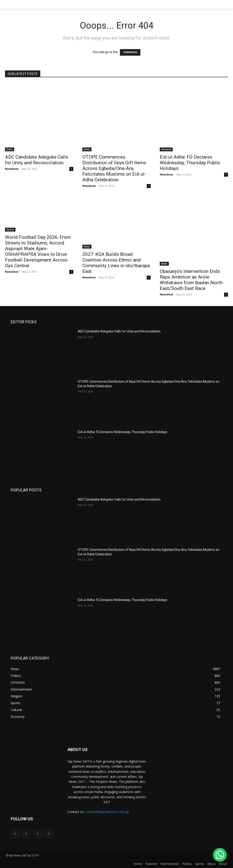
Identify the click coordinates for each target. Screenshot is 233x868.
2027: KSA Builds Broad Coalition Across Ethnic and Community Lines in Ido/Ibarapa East (116, 263)
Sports (10, 229)
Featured (166, 149)
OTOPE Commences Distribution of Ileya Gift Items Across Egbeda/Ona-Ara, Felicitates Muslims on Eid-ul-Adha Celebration (114, 168)
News (10, 149)
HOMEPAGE (130, 52)
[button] (220, 855)
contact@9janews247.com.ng (107, 812)
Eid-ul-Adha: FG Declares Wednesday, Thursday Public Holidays (190, 163)
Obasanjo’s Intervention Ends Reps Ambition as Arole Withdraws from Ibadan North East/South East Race (191, 280)
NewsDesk (12, 169)
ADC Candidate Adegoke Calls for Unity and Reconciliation (37, 160)
